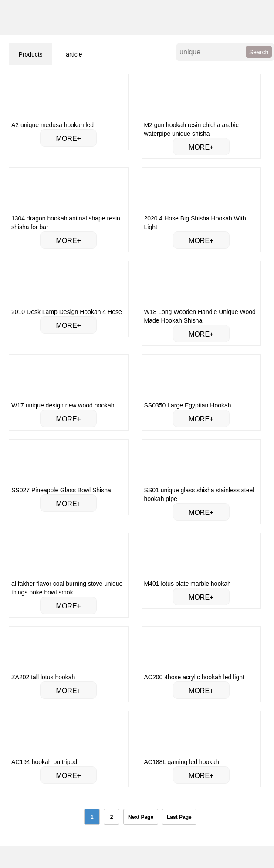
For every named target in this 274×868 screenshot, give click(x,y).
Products (30, 54)
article (74, 54)
